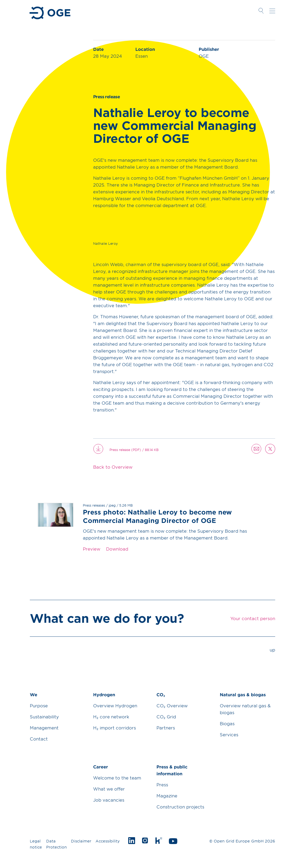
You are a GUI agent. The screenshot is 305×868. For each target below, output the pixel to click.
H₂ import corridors (115, 728)
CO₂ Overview (172, 705)
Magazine (167, 796)
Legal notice (36, 844)
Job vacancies (109, 800)
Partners (166, 728)
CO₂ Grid (166, 717)
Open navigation (272, 11)
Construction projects (180, 807)
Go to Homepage (51, 13)
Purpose (39, 705)
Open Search (261, 11)
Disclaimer (81, 841)
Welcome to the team (117, 778)
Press (162, 784)
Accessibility (108, 841)
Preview (92, 549)
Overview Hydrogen (115, 705)
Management (44, 728)
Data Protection (56, 844)
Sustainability (44, 717)
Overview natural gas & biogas (245, 709)
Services (229, 734)
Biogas (227, 723)
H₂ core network (111, 717)
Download (117, 549)
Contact (39, 739)
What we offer (109, 789)
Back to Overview (113, 467)
